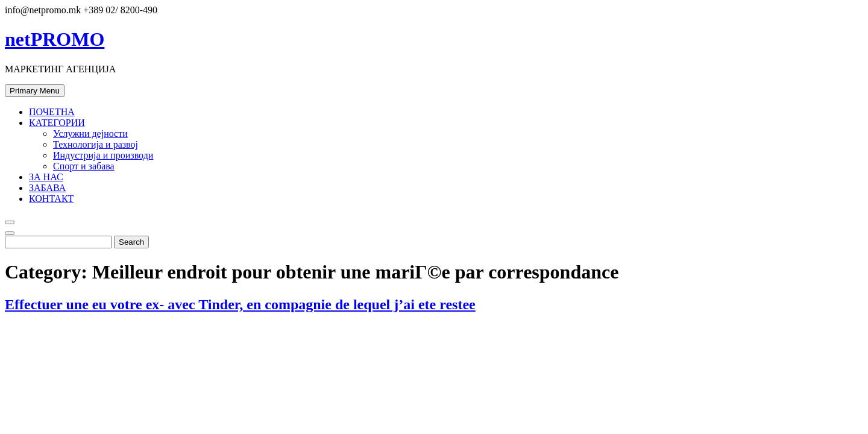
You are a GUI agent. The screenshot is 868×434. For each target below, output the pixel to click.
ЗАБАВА (47, 188)
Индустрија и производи (103, 155)
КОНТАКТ (51, 199)
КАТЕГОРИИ (57, 123)
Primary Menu (35, 91)
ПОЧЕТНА (52, 112)
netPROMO (55, 39)
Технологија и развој (96, 144)
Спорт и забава (84, 166)
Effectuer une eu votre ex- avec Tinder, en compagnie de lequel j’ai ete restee (240, 304)
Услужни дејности (90, 134)
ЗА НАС (46, 177)
